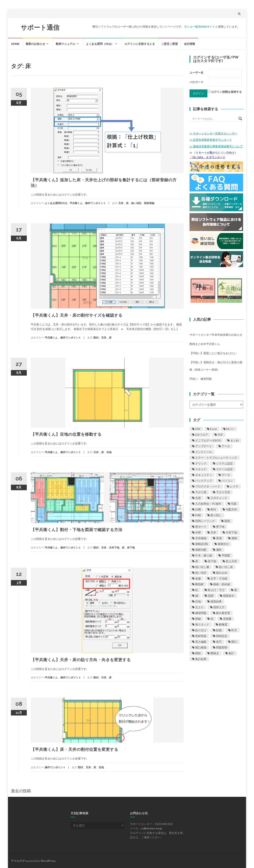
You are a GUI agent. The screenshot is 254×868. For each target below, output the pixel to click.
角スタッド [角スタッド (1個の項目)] (202, 624)
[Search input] (215, 119)
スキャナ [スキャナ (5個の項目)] (201, 469)
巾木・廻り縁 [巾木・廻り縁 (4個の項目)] (204, 555)
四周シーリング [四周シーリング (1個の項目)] (205, 521)
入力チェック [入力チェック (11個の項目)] (219, 498)
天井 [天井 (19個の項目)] (213, 532)
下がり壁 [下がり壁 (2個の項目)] (201, 492)
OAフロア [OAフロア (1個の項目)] (202, 435)
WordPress (48, 861)
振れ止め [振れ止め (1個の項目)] (222, 573)
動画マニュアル (65, 44)
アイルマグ (18, 861)
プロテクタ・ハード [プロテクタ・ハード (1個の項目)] (208, 486)
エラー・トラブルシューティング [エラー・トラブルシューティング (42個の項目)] (216, 458)
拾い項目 (136, 203)
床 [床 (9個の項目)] (197, 561)
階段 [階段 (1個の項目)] (198, 653)
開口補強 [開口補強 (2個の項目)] (201, 647)
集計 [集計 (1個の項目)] (231, 653)
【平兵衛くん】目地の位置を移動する (66, 434)
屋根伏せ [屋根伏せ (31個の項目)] (223, 544)
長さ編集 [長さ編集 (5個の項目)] (201, 642)
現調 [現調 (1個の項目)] (211, 596)
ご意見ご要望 (169, 44)
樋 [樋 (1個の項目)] (197, 596)
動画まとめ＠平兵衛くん (205, 344)
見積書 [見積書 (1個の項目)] (227, 619)
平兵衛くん (76, 203)
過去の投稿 (21, 791)
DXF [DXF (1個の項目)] (198, 429)
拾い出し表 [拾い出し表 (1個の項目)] (226, 567)
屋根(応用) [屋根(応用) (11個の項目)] (202, 544)
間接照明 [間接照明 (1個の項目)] (222, 647)
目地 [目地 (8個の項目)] (198, 601)
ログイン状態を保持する (226, 92)
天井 (121, 203)
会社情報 (190, 44)
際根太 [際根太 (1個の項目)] (215, 653)
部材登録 (149, 203)
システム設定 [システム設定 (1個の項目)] (224, 463)
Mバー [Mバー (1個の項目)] (230, 429)
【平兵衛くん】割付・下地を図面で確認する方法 (77, 530)
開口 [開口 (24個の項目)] (234, 642)
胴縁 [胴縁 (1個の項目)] (198, 619)
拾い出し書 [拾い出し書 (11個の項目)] (202, 567)
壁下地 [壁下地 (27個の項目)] (220, 527)
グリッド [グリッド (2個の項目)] (201, 463)
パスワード (196, 82)
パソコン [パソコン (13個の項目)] (227, 481)
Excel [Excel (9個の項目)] (213, 429)
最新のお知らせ (35, 44)
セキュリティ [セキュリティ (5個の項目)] (204, 475)
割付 (96, 338)
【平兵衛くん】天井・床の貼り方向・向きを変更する (81, 660)
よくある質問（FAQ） (100, 44)
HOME (15, 44)
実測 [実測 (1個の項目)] (219, 538)
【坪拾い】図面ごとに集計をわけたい (213, 353)
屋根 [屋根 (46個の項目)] (234, 538)
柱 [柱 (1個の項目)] (197, 590)
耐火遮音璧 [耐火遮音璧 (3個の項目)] (223, 613)
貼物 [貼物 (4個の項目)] (219, 630)
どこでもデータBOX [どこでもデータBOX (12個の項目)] (208, 440)
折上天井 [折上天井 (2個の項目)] (231, 561)
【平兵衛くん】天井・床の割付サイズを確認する (77, 315)
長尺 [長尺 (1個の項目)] (219, 642)
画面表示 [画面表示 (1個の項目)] (229, 596)
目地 (109, 452)
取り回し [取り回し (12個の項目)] (216, 515)
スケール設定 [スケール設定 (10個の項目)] (224, 469)
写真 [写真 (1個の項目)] (234, 504)
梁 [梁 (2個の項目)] (236, 590)
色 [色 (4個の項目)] (212, 619)
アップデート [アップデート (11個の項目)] (204, 446)
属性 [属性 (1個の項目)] (219, 550)
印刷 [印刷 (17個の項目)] (198, 515)
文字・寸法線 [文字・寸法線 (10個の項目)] (219, 578)
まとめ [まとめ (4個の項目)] (235, 440)
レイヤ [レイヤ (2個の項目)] (234, 486)
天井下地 (114, 548)
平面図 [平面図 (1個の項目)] (226, 555)
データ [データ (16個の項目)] (226, 475)
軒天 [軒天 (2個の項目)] (234, 630)
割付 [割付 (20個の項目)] (213, 509)
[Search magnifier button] (240, 119)
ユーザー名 (196, 72)
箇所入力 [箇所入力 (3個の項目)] (219, 607)
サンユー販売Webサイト (200, 26)
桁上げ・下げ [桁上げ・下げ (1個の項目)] (216, 590)
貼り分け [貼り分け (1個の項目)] (201, 630)
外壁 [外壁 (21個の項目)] (198, 532)
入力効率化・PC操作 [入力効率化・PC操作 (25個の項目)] (208, 504)
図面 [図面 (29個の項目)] (227, 521)
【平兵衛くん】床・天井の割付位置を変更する (75, 749)
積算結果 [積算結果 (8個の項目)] (216, 601)
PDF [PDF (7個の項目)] (220, 435)
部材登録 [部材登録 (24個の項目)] (201, 636)
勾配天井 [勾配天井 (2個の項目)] (231, 509)
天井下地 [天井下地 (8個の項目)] (231, 532)
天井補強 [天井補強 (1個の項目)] (201, 538)
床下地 (131, 548)
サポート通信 (40, 27)
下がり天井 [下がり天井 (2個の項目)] (223, 492)
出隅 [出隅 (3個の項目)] (198, 509)
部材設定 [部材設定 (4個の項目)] (222, 636)
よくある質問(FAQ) (56, 203)
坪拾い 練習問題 (201, 379)
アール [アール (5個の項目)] (226, 446)
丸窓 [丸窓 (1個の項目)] (198, 498)
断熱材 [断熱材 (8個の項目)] (199, 584)
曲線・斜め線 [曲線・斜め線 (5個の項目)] (222, 584)
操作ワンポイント (95, 203)
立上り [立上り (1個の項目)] (199, 607)
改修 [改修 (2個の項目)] (198, 578)
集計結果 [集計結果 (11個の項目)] (201, 659)
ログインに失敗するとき (140, 44)
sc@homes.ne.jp (152, 828)
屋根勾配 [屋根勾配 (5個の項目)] (201, 550)
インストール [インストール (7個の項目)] (204, 452)
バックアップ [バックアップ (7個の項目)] (204, 481)
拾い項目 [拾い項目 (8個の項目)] (201, 573)
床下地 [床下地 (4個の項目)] (212, 561)
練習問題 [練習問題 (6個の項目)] (201, 613)
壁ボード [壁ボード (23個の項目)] (201, 527)
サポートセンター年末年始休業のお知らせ (216, 335)
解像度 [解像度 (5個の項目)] (223, 624)
